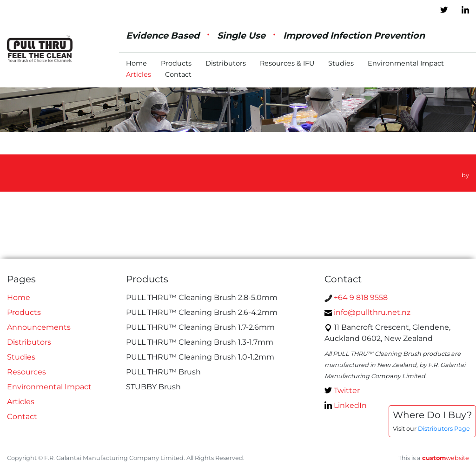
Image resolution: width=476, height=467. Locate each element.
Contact (178, 74)
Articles (139, 74)
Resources (26, 372)
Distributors (226, 63)
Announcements (39, 327)
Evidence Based (163, 35)
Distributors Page (444, 429)
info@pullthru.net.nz (367, 312)
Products (176, 63)
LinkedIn (346, 405)
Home (136, 63)
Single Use (241, 35)
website (446, 458)
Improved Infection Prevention (354, 35)
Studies (341, 63)
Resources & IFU (287, 63)
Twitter (342, 390)
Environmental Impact (406, 63)
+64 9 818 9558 (356, 297)
